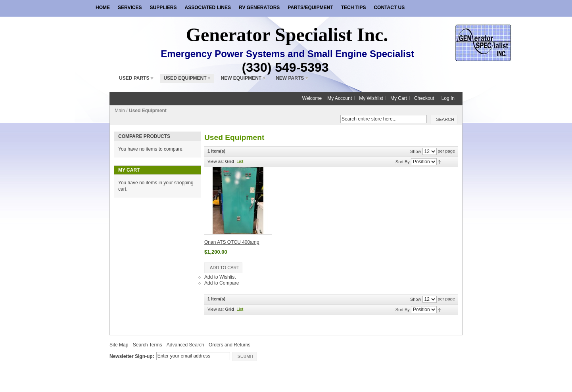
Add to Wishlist (220, 277)
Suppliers (163, 8)
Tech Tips (354, 8)
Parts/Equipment (310, 8)
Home (103, 8)
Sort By (403, 161)
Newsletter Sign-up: (132, 356)
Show (416, 151)
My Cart (399, 98)
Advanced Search (185, 345)
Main (120, 111)
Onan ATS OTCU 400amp (232, 242)
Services (130, 8)
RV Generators (259, 8)
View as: (216, 161)
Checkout (424, 98)
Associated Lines (207, 8)
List (240, 161)
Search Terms (148, 345)
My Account (340, 98)
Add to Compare (222, 283)
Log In (448, 98)
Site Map (119, 345)
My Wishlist (371, 98)
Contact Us (389, 8)
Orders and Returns (229, 345)
